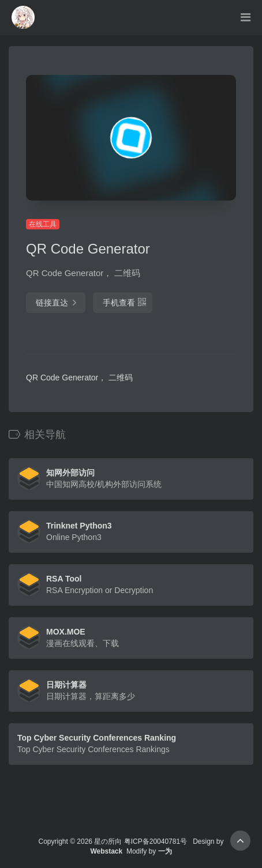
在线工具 (43, 224)
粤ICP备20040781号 (156, 841)
